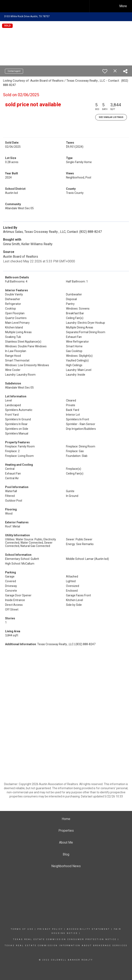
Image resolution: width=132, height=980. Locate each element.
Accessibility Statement (88, 929)
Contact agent (14, 71)
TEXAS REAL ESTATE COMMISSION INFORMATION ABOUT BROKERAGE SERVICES (66, 946)
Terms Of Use (22, 929)
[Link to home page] (45, 6)
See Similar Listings (111, 117)
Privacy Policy (50, 929)
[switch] (105, 71)
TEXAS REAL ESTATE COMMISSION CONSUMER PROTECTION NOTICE (65, 939)
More (123, 6)
